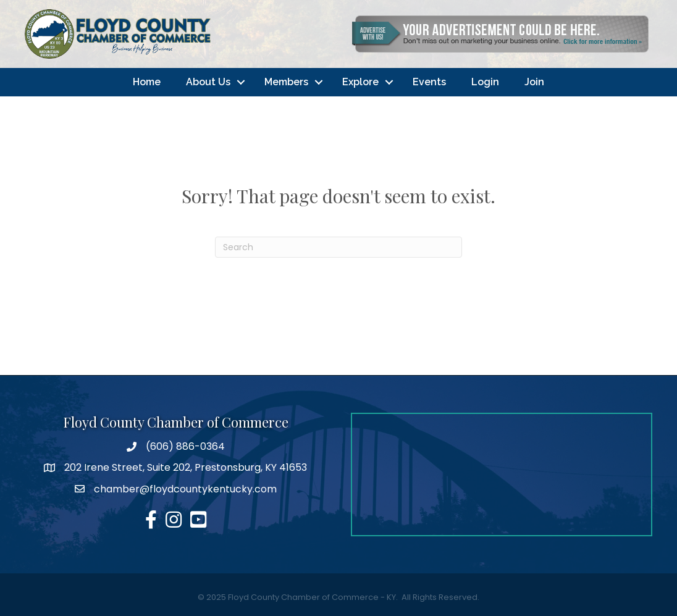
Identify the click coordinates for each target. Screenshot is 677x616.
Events (429, 82)
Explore (360, 82)
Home (147, 82)
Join (534, 82)
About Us (208, 82)
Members (286, 82)
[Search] (338, 247)
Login (485, 82)
